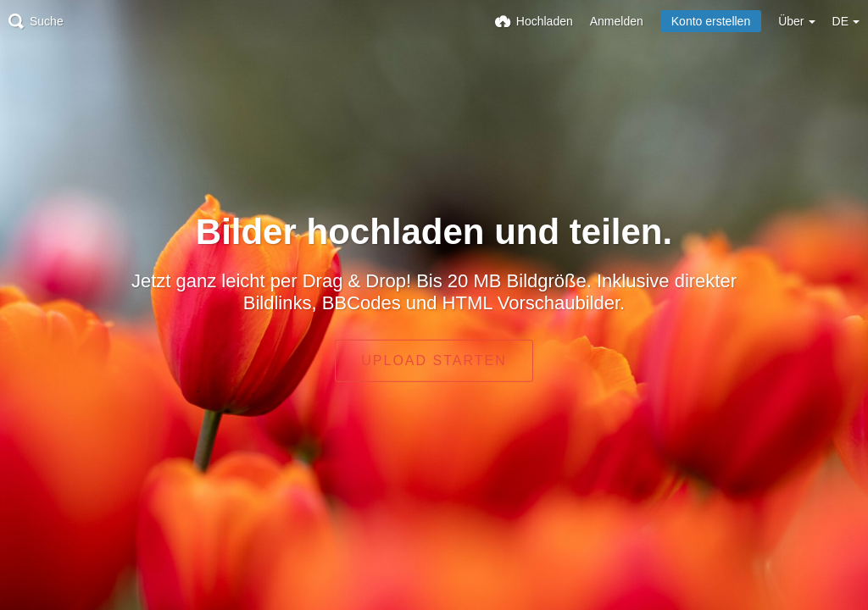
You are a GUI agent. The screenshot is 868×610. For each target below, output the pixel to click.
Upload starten (434, 360)
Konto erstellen (711, 21)
